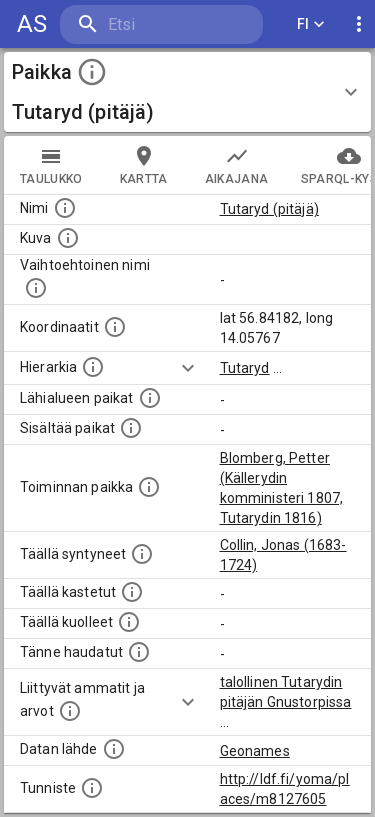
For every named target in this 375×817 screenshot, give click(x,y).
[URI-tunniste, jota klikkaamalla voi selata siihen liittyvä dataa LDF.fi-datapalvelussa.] (92, 788)
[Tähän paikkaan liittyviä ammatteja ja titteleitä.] (70, 711)
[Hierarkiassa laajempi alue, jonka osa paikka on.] (93, 367)
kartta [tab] (144, 165)
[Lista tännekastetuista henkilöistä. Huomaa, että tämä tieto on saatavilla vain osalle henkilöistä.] (139, 652)
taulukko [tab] (51, 165)
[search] (161, 24)
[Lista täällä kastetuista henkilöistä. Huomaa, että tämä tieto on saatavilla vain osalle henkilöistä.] (132, 592)
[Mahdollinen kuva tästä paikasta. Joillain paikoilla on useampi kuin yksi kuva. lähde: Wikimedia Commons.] (68, 238)
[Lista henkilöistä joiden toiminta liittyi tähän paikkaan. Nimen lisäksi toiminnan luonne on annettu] (149, 487)
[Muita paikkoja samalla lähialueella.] (150, 398)
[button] (187, 92)
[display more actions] (359, 24)
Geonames (255, 751)
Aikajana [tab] (237, 165)
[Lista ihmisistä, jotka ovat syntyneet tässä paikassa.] (142, 554)
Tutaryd (245, 368)
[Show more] (188, 368)
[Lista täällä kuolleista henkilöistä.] (129, 622)
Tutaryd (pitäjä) (269, 209)
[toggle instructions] (92, 72)
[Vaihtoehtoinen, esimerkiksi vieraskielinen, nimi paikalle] (36, 288)
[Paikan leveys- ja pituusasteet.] (115, 327)
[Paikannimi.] (65, 208)
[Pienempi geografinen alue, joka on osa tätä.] (131, 428)
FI (311, 24)
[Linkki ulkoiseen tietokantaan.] (114, 749)
